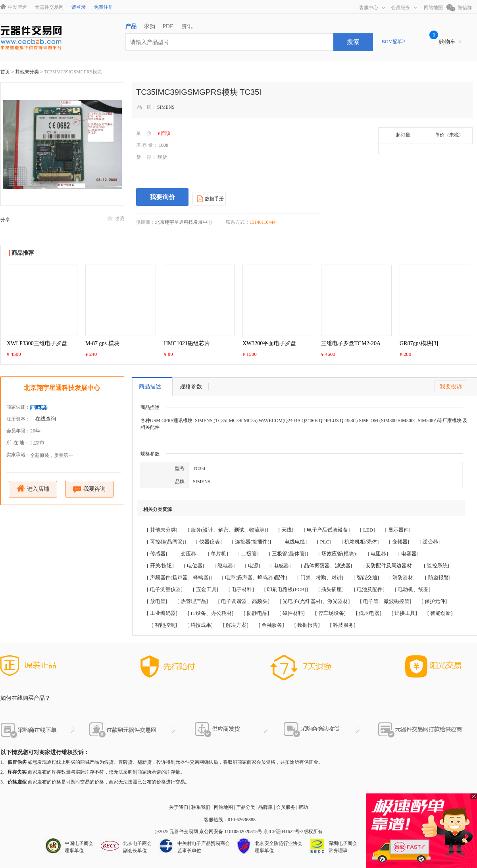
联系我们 (201, 807)
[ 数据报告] (307, 625)
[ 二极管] (249, 554)
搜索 (353, 42)
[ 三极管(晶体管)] (289, 554)
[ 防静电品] (256, 613)
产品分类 (246, 807)
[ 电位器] (194, 566)
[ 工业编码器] (162, 613)
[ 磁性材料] (292, 613)
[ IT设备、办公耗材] (211, 613)
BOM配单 (394, 42)
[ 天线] (286, 530)
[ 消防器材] (402, 577)
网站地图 (433, 8)
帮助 (303, 807)
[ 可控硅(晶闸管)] (166, 542)
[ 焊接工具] (404, 613)
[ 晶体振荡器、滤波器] (326, 566)
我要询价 (162, 197)
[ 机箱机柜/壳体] (360, 542)
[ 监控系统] (437, 566)
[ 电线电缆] (294, 542)
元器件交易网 (49, 7)
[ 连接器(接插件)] (252, 542)
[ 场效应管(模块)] (338, 554)
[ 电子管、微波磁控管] (386, 601)
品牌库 (265, 807)
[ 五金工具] (206, 589)
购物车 (450, 42)
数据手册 (209, 198)
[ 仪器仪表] (209, 542)
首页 (5, 72)
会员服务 (404, 8)
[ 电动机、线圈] (413, 589)
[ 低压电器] (369, 613)
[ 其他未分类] (162, 530)
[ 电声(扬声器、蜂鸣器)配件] (255, 577)
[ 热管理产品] (193, 601)
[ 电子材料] (241, 589)
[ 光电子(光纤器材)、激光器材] (315, 601)
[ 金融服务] (271, 625)
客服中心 (372, 8)
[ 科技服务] (343, 625)
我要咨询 (89, 489)
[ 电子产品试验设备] (327, 530)
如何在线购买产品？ (25, 698)
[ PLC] (324, 542)
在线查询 (46, 419)
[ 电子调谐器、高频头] (244, 601)
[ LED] (367, 530)
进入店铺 (33, 489)
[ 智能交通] (366, 577)
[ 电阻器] (378, 554)
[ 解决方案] (236, 625)
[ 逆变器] (430, 542)
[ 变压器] (188, 554)
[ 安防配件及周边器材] (388, 566)
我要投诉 (451, 387)
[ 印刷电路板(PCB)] (286, 589)
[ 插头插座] (331, 589)
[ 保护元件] (434, 601)
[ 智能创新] (440, 613)
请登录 (79, 7)
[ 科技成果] (200, 625)
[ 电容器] (409, 554)
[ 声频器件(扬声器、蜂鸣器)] (179, 577)
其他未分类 (28, 72)
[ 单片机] (218, 554)
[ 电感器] (280, 566)
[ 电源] (252, 566)
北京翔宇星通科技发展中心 (62, 388)
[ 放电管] (157, 601)
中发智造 (17, 7)
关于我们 (179, 807)
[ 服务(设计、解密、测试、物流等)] (228, 530)
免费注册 (104, 7)
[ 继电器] (224, 566)
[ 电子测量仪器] (165, 589)
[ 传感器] (157, 554)
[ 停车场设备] (330, 613)
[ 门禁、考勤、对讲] (320, 577)
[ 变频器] (399, 542)
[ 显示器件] (398, 530)
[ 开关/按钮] (160, 566)
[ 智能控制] (164, 625)
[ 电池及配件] (369, 589)
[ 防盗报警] (438, 577)
